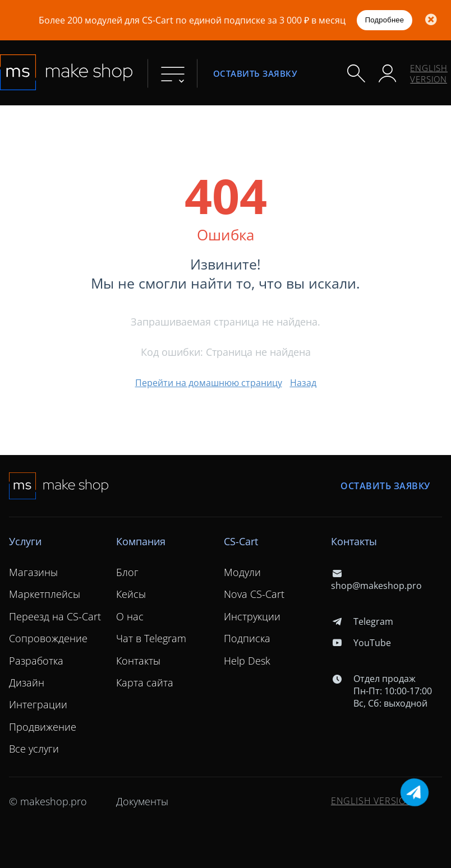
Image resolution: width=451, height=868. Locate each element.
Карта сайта (145, 683)
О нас (130, 616)
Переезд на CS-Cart (55, 616)
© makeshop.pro (48, 801)
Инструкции (252, 616)
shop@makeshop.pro (376, 579)
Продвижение (43, 727)
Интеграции (38, 704)
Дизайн (27, 683)
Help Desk (247, 661)
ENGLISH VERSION (429, 73)
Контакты (138, 661)
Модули (242, 572)
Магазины (33, 572)
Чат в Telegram (151, 638)
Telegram (362, 621)
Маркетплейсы (45, 594)
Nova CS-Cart (254, 594)
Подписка (247, 638)
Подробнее (385, 20)
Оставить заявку (255, 73)
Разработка (36, 661)
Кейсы (131, 594)
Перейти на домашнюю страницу (209, 383)
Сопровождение (48, 638)
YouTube (361, 643)
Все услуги (34, 749)
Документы (142, 801)
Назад (303, 383)
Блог (127, 572)
